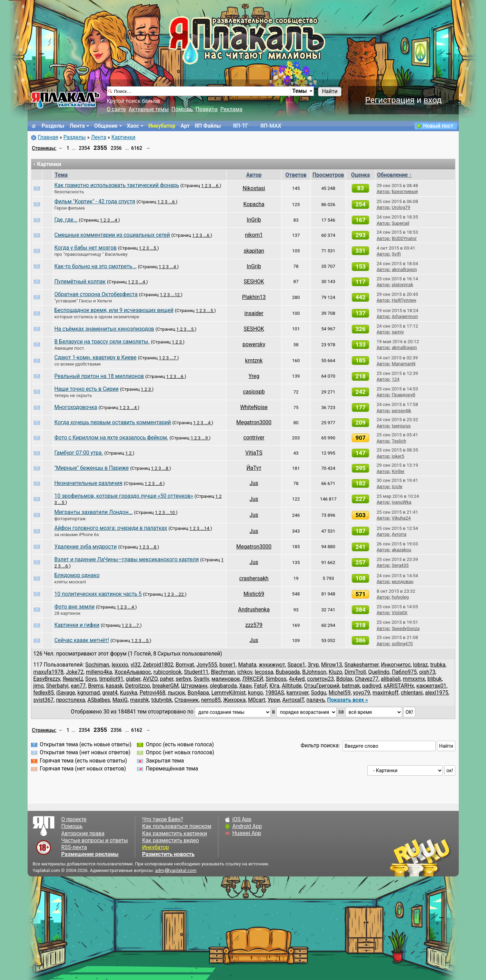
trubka (438, 665)
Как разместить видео (171, 841)
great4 (110, 693)
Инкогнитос (396, 665)
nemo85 (211, 700)
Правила (207, 109)
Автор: (384, 191)
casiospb (254, 392)
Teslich (399, 441)
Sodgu (318, 693)
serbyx (183, 679)
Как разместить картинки (175, 834)
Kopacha (254, 204)
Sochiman (97, 665)
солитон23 (320, 679)
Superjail (401, 223)
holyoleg (400, 597)
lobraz (421, 665)
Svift (396, 254)
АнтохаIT (293, 700)
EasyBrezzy (47, 679)
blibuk (435, 679)
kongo (255, 693)
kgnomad (88, 693)
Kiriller (398, 471)
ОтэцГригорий (322, 686)
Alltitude (292, 686)
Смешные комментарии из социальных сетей (112, 235)
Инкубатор (162, 126)
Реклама (231, 109)
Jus (254, 483)
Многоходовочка (76, 407)
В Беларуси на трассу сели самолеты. (102, 342)
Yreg (254, 376)
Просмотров (328, 175)
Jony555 (207, 665)
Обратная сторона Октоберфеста (96, 294)
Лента (77, 126)
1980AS (275, 693)
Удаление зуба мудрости (86, 547)
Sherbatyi (57, 686)
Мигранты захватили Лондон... (94, 512)
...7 (174, 358)
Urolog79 (401, 207)
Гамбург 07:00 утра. (79, 453)
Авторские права (83, 834)
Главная (48, 137)
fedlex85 (44, 693)
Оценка (361, 175)
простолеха (70, 700)
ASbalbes (99, 700)
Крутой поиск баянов (134, 101)
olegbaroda (223, 686)
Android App (247, 826)
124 (396, 379)
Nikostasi (254, 188)
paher (167, 679)
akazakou (402, 550)
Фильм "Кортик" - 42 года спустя (95, 202)
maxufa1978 (48, 672)
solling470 (402, 644)
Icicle (397, 487)
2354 (85, 148)
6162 (137, 148)
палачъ (315, 700)
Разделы (53, 126)
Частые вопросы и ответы (95, 841)
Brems (96, 686)
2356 (116, 148)
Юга (274, 686)
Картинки (123, 137)
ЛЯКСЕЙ (253, 679)
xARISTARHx (399, 686)
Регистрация (390, 100)
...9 (205, 438)
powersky (254, 345)
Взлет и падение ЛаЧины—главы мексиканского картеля (127, 560)
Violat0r (400, 613)
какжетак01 (431, 686)
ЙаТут (254, 468)
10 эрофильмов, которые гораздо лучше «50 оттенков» (124, 496)
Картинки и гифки (77, 625)
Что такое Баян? (163, 819)
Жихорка (234, 700)
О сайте (116, 109)
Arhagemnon (405, 316)
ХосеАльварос (133, 672)
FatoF (260, 686)
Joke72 (75, 672)
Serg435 (400, 565)
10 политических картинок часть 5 (98, 594)
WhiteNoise (254, 407)
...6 (216, 186)
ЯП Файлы (208, 126)
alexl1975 (437, 693)
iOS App (242, 819)
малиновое (226, 679)
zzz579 (254, 625)
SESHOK (254, 282)
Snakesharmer (362, 665)
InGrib (254, 220)
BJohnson (314, 672)
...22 (180, 594)
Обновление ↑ (394, 175)
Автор (254, 175)
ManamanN (404, 364)
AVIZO (150, 679)
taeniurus (401, 426)
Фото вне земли (75, 607)
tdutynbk (162, 700)
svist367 (44, 700)
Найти (330, 91)
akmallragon (404, 269)
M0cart (257, 700)
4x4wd (297, 679)
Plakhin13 (254, 297)
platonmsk (403, 285)
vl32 (136, 665)
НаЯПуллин (404, 300)
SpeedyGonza (406, 628)
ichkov (245, 672)
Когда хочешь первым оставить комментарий (113, 423)
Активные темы (149, 109)
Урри (274, 700)
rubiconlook (168, 672)
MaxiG (120, 700)
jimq (39, 686)
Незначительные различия (88, 483)
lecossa (264, 672)
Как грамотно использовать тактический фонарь (117, 185)
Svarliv (202, 679)
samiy (398, 332)
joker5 (398, 456)
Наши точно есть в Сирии (87, 389)
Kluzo (335, 672)
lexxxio (120, 665)
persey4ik (401, 411)
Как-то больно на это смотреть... (96, 266)
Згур (313, 665)
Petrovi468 (153, 693)
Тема (61, 175)
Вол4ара (198, 693)
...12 (176, 295)
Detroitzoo (138, 686)
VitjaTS (254, 453)
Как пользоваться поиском (177, 826)
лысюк (176, 693)
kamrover (297, 693)
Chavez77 (367, 679)
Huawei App (247, 833)
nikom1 (254, 235)
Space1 (296, 665)
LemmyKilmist (229, 693)
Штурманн (194, 686)
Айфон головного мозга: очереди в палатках (111, 528)
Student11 (196, 672)
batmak (351, 686)
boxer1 (227, 665)
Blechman (223, 672)
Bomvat (185, 665)
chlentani (412, 693)
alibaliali (391, 679)
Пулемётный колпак (80, 282)
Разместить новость (168, 854)
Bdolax (344, 679)
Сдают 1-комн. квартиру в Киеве (96, 358)
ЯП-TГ (241, 126)
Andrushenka (254, 610)
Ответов (296, 175)
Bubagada (288, 672)
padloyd (372, 686)
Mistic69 (254, 594)
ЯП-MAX (271, 126)
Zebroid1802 (158, 665)
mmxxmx (414, 679)
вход (433, 100)
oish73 (427, 672)
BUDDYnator (404, 238)
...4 (115, 220)
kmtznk (254, 361)
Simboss (276, 679)
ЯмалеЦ (73, 679)
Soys (91, 679)
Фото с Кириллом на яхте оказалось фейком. (111, 438)
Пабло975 (404, 672)
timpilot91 (111, 679)
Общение (106, 126)
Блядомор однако (77, 575)
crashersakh (254, 579)
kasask (114, 686)
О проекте (74, 819)
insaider (254, 313)
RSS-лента (74, 847)
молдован (403, 581)
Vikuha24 (401, 518)
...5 (154, 248)
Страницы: (44, 148)
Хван (245, 686)
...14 (205, 528)
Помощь (182, 109)
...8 (166, 468)
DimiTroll (355, 672)
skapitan (254, 251)
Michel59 (340, 693)
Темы (299, 91)
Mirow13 (332, 665)
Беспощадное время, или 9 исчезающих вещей (114, 310)
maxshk (139, 700)
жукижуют (272, 665)
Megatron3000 (254, 423)
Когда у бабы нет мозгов (86, 248)
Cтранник (187, 700)
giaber (133, 679)
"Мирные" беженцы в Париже (92, 468)
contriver (254, 438)
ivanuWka (402, 502)
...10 (171, 512)
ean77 (78, 686)
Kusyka (129, 693)
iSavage (66, 693)
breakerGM (166, 686)
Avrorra (399, 534)
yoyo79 (361, 693)
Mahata (247, 665)
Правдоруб (404, 395)
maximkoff (385, 693)
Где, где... (66, 220)
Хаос (133, 126)
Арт (185, 126)
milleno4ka (99, 672)
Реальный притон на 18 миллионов (99, 376)
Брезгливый (405, 191)
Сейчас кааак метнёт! (82, 640)
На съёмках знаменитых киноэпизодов (104, 329)
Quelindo (379, 672)
